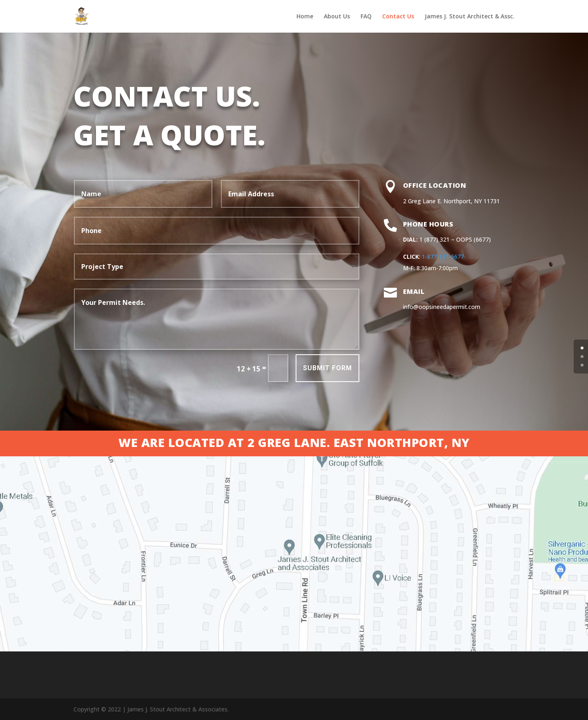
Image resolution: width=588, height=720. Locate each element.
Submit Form (315, 373)
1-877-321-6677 (520, 257)
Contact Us (398, 17)
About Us (337, 17)
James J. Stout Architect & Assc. (470, 17)
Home (305, 17)
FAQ (366, 17)
